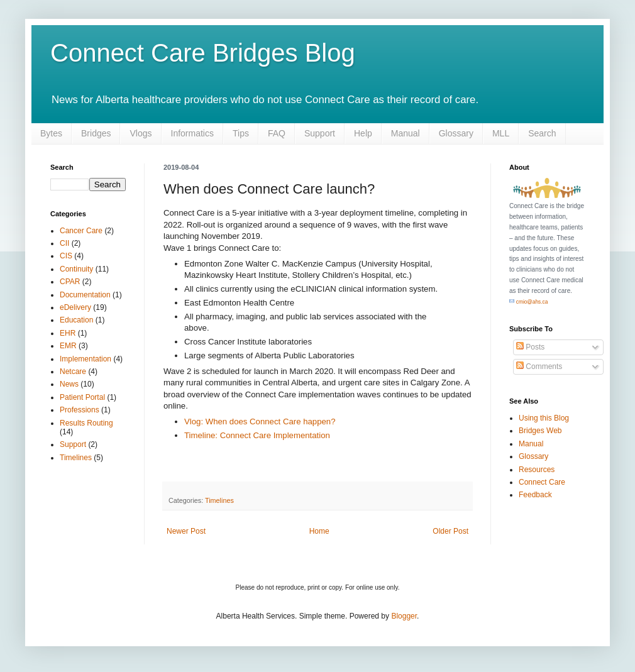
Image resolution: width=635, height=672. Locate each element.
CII (64, 243)
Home (319, 531)
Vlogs (141, 133)
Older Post (450, 531)
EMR (68, 346)
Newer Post (186, 531)
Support (320, 133)
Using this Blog (544, 418)
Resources (537, 470)
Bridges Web (540, 431)
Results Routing (86, 423)
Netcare (73, 372)
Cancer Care (81, 231)
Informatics (192, 133)
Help (363, 133)
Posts (530, 347)
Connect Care (542, 482)
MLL (501, 133)
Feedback (535, 495)
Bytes (51, 133)
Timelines (219, 500)
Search (542, 133)
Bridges (96, 133)
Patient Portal (82, 397)
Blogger (404, 616)
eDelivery (75, 307)
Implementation (86, 359)
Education (76, 320)
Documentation (85, 295)
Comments (539, 366)
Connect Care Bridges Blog (203, 53)
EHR (68, 333)
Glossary (456, 133)
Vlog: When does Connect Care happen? (260, 421)
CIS (66, 256)
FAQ (277, 133)
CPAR (70, 282)
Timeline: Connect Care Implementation (257, 435)
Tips (241, 133)
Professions (80, 410)
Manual (406, 133)
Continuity (76, 269)
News (69, 384)
